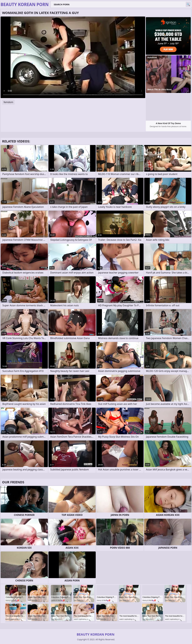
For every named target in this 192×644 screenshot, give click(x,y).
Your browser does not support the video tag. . (73, 57)
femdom (8, 102)
